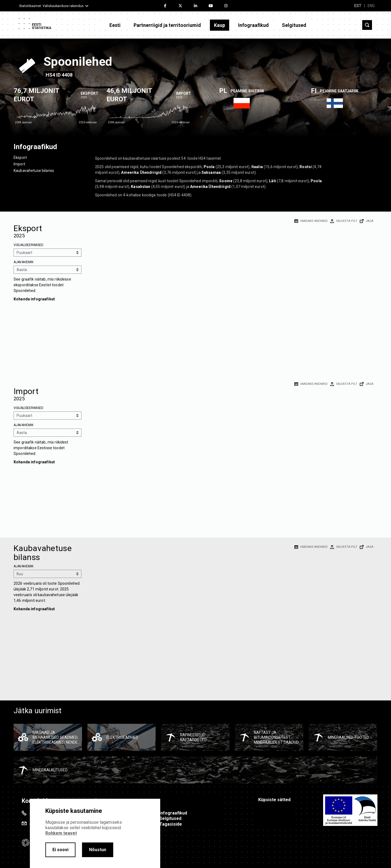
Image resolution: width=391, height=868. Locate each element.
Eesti (115, 25)
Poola (209, 167)
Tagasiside (171, 824)
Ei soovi (60, 850)
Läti (273, 181)
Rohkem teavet (61, 833)
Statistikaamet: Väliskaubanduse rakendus (51, 6)
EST (358, 6)
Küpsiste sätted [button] (274, 800)
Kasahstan (141, 187)
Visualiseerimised (29, 245)
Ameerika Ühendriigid (141, 172)
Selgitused (294, 25)
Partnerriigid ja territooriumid (167, 25)
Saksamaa (211, 172)
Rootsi (306, 167)
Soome (226, 181)
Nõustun (98, 850)
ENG (371, 6)
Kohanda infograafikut (34, 299)
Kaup (220, 25)
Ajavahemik (23, 262)
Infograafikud (253, 25)
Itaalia (257, 167)
